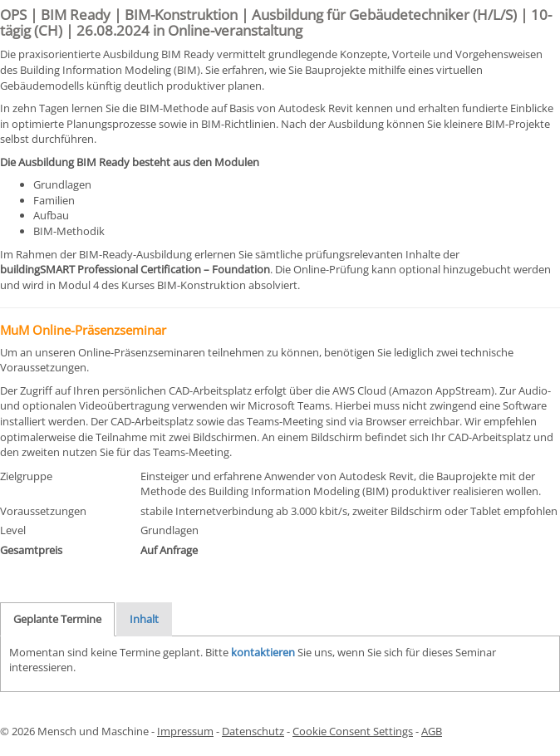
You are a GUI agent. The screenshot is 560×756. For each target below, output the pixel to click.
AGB (432, 731)
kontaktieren (263, 652)
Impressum (185, 731)
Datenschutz (253, 731)
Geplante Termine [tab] (57, 619)
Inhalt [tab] (144, 619)
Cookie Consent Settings (353, 731)
